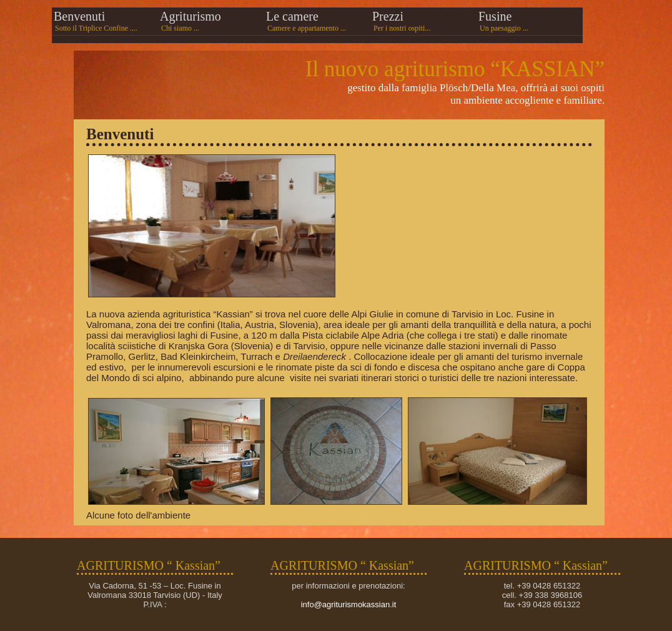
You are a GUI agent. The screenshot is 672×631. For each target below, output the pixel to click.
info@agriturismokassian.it (349, 604)
